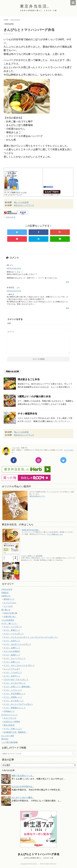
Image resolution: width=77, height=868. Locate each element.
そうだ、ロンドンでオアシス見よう (18, 704)
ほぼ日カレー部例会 (12, 722)
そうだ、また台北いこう (14, 701)
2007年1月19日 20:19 (14, 268)
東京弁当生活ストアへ (37, 496)
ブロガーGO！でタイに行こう (16, 680)
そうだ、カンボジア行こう (14, 683)
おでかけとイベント (9, 715)
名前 (9, 323)
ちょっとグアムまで (12, 669)
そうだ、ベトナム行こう (14, 634)
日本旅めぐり (9, 711)
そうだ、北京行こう (12, 676)
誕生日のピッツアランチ (24, 205)
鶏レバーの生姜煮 (21, 202)
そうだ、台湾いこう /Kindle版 (32, 556)
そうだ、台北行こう (12, 641)
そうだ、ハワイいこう (13, 690)
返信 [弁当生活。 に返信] (67, 308)
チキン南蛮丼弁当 (27, 414)
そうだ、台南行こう (12, 648)
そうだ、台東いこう (12, 662)
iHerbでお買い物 (10, 613)
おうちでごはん (10, 603)
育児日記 (5, 739)
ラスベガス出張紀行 (12, 651)
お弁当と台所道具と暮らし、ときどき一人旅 (38, 858)
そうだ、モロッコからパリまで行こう (19, 665)
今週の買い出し (10, 617)
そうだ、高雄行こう (12, 655)
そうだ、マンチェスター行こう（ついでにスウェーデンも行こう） (31, 637)
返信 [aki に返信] (67, 282)
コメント (11, 332)
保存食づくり (9, 599)
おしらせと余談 (8, 736)
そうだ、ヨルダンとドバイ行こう (17, 644)
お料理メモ (6, 596)
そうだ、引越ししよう (13, 729)
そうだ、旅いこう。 (9, 623)
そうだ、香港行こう (12, 630)
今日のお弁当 (10, 217)
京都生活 (5, 593)
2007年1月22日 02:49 (14, 291)
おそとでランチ (10, 718)
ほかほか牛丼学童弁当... (23, 787)
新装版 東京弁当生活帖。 (31, 530)
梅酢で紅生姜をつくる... (23, 776)
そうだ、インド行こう (13, 627)
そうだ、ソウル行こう (13, 672)
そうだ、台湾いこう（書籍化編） (17, 687)
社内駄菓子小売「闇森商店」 (15, 732)
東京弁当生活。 (36, 7)
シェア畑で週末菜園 (9, 742)
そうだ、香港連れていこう (14, 708)
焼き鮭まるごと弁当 (29, 379)
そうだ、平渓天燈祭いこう (14, 694)
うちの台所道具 (8, 620)
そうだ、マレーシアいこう (14, 658)
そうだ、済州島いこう (13, 697)
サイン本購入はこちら (55, 534)
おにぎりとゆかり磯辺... (23, 798)
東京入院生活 (9, 725)
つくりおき (8, 606)
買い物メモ (6, 610)
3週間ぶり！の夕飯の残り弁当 (34, 396)
